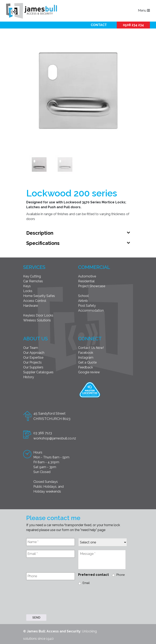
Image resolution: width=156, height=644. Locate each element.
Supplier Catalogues (38, 371)
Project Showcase (92, 285)
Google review (89, 371)
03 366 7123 (43, 432)
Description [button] (40, 232)
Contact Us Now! (91, 347)
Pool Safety (87, 305)
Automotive (87, 275)
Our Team (31, 347)
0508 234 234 (133, 25)
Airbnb (83, 300)
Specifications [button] (43, 242)
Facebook (86, 352)
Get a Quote (87, 362)
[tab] (78, 232)
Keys (27, 285)
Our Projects (32, 362)
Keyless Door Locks (38, 315)
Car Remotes (33, 280)
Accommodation (91, 310)
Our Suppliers (33, 366)
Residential (86, 280)
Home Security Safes (39, 295)
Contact (99, 25)
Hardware (31, 305)
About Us (35, 338)
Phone (121, 574)
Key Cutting (32, 275)
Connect (90, 338)
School (83, 295)
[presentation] (57, 599)
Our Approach (34, 352)
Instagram (86, 357)
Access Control (35, 300)
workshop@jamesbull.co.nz (55, 437)
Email (86, 582)
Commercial (94, 266)
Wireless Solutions (37, 319)
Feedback (86, 366)
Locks (28, 290)
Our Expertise (33, 357)
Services (34, 266)
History (29, 376)
